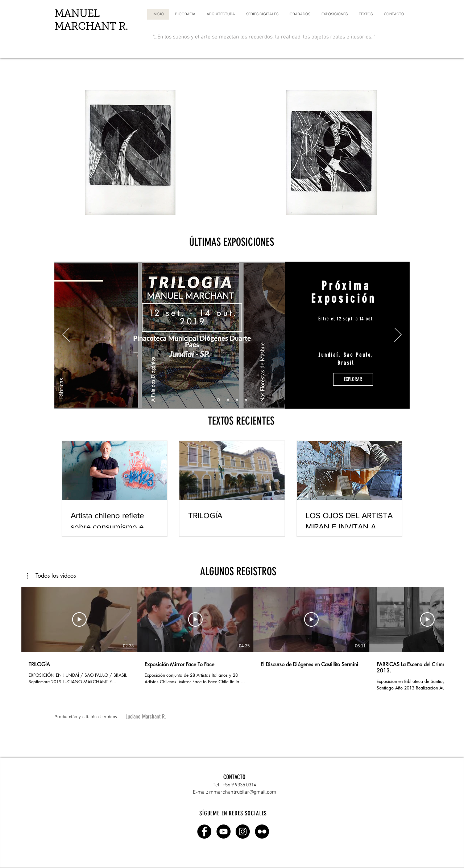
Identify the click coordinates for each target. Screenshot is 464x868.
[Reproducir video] (79, 619)
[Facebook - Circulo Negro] (204, 832)
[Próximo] (398, 335)
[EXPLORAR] (353, 379)
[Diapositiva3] (246, 400)
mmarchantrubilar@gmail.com (243, 792)
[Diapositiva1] (228, 400)
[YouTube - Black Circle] (223, 832)
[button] (51, 576)
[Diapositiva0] (218, 400)
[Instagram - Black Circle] (243, 832)
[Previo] (66, 335)
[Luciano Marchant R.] (146, 717)
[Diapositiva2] (237, 400)
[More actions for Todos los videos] (51, 576)
